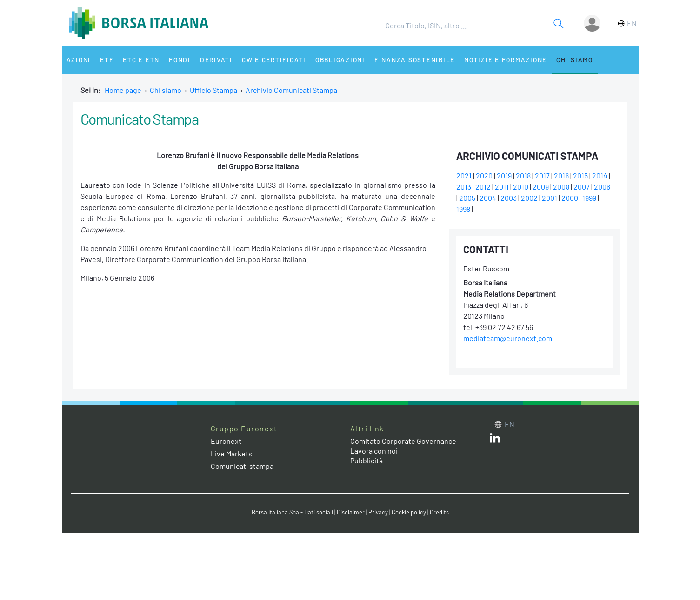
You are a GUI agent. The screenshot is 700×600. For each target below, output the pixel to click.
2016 (561, 175)
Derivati (216, 60)
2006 (602, 187)
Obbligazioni (340, 60)
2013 (464, 187)
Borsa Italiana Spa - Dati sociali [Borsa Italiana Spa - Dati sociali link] (292, 512)
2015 (580, 175)
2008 (561, 187)
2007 (582, 187)
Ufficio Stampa (213, 90)
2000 (570, 198)
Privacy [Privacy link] (378, 512)
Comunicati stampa (242, 466)
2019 (504, 175)
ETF (107, 60)
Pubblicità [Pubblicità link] (367, 460)
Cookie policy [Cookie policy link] (409, 512)
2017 (542, 175)
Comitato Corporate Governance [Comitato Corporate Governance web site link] (403, 441)
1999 (589, 198)
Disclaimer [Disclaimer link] (351, 512)
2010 (521, 187)
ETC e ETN (141, 60)
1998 (463, 209)
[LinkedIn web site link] (495, 440)
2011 (502, 187)
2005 (467, 198)
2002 (529, 198)
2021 (464, 175)
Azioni (79, 60)
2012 (483, 187)
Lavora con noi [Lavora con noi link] (374, 451)
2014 (600, 175)
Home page (123, 90)
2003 (509, 198)
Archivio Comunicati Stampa (291, 90)
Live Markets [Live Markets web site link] (231, 453)
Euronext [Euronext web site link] (226, 441)
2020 (484, 175)
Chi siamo (575, 60)
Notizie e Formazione (506, 60)
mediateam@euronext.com (508, 338)
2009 (541, 187)
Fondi (180, 60)
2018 (523, 175)
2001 (550, 198)
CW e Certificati (274, 60)
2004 (488, 198)
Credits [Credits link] (439, 512)
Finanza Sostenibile (415, 60)
